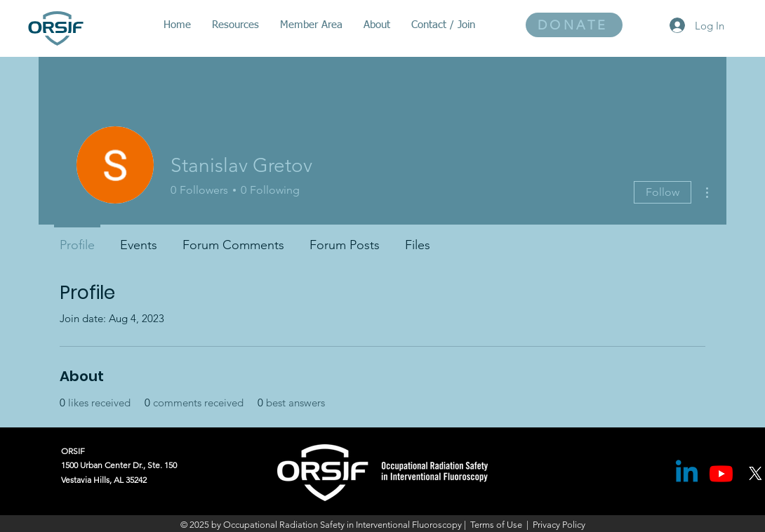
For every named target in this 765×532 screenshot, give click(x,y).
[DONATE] (574, 25)
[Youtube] (721, 473)
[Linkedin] (687, 473)
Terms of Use (496, 525)
